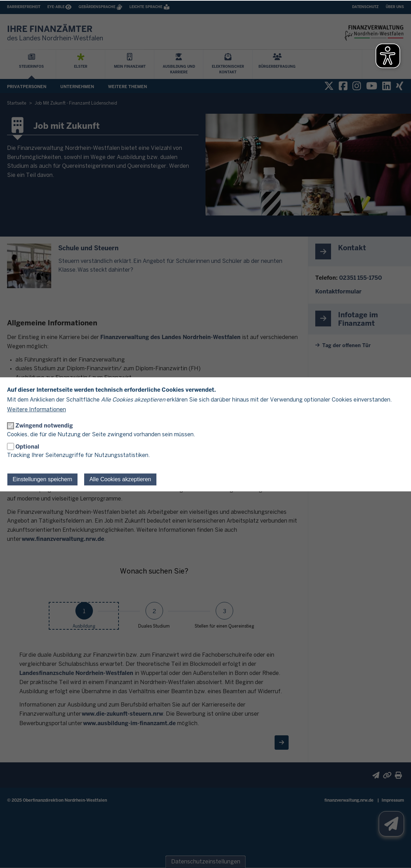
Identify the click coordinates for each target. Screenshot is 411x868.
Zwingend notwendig (44, 426)
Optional (27, 447)
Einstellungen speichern (42, 479)
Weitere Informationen (36, 410)
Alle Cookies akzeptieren (120, 479)
